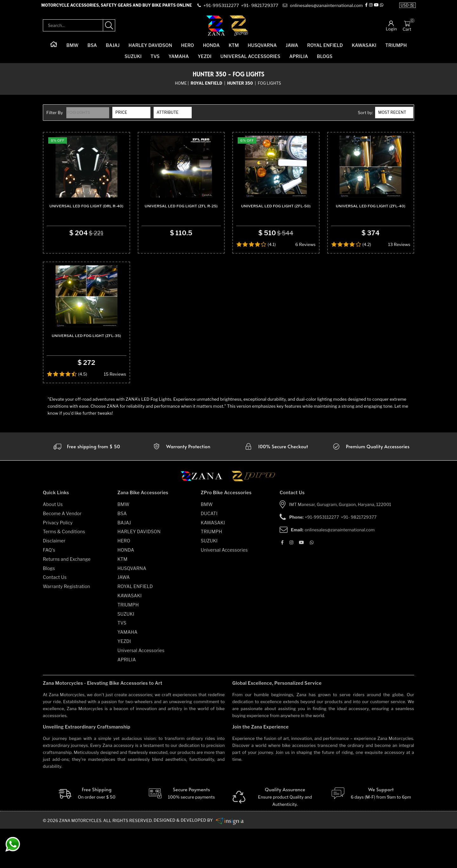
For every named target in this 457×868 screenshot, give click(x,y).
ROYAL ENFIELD (325, 49)
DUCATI (209, 553)
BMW (72, 49)
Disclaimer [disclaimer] (54, 580)
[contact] (222, 8)
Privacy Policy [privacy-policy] (58, 562)
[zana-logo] (216, 29)
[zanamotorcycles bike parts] (233, 860)
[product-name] (86, 180)
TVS (155, 60)
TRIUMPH (396, 49)
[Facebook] (368, 8)
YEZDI (205, 60)
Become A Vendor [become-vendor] (62, 553)
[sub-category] (241, 87)
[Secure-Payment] (181, 833)
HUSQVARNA (262, 49)
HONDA (211, 49)
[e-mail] (323, 8)
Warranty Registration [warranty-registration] (66, 626)
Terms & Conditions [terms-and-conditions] (64, 571)
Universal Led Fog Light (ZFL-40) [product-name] (371, 228)
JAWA (292, 49)
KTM (234, 49)
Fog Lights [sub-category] (269, 87)
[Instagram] (372, 8)
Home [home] (181, 87)
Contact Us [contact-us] (55, 617)
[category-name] (207, 87)
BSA (92, 49)
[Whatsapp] (383, 8)
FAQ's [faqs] (49, 589)
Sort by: (365, 117)
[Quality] (276, 837)
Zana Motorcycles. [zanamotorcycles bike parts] (82, 860)
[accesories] (371, 486)
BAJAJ (113, 49)
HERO (188, 49)
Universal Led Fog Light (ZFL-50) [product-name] (276, 228)
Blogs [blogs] (49, 608)
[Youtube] (377, 8)
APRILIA (298, 60)
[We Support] (371, 833)
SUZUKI (133, 60)
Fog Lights (80, 117)
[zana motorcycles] (205, 518)
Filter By (55, 117)
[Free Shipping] (86, 833)
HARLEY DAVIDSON (150, 49)
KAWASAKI (364, 49)
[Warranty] (86, 486)
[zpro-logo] (239, 29)
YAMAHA (179, 60)
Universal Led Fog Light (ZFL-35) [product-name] (86, 375)
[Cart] (407, 27)
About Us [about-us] (53, 544)
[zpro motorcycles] (253, 518)
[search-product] (109, 29)
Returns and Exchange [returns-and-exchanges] (67, 599)
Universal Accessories (251, 60)
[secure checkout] (276, 486)
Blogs (325, 60)
